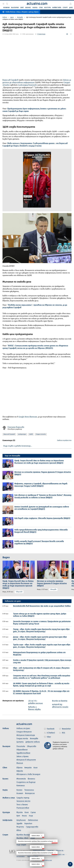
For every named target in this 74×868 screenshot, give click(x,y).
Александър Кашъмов (27, 85)
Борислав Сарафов (10, 80)
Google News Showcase (28, 417)
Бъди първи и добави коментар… (18, 446)
